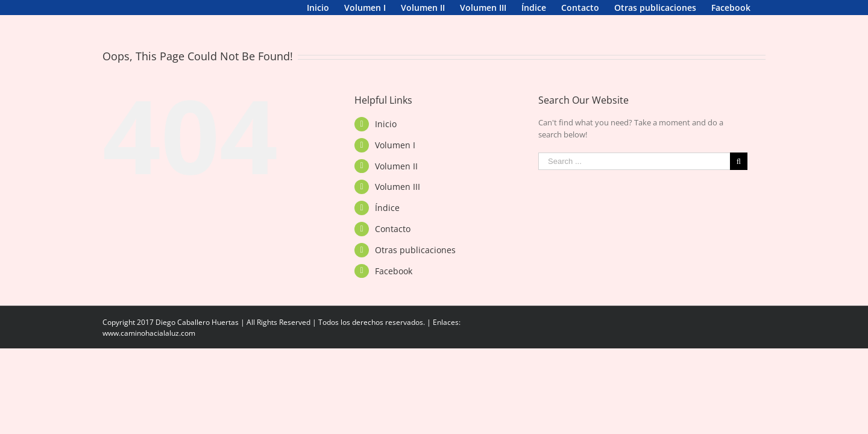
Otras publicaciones (415, 265)
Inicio (386, 139)
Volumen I (395, 160)
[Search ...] (634, 176)
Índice (387, 223)
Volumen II (396, 181)
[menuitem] (114, 8)
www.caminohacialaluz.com (149, 348)
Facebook (394, 286)
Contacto (393, 244)
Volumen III (398, 202)
